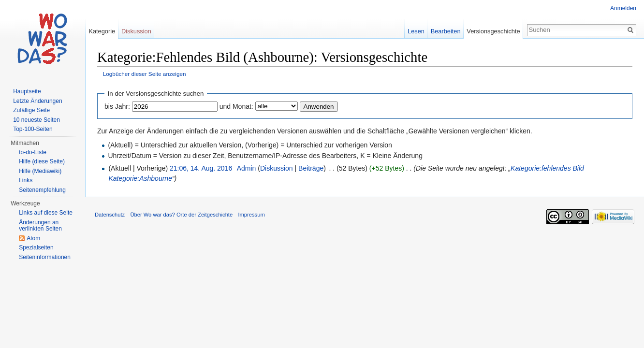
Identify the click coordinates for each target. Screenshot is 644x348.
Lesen (416, 31)
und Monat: (236, 106)
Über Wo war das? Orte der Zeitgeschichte (181, 215)
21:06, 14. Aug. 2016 (201, 168)
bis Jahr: (117, 106)
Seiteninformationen (45, 257)
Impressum (251, 215)
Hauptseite (27, 91)
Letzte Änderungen (37, 101)
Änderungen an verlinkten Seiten (40, 226)
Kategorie (102, 31)
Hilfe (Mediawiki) (40, 171)
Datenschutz (110, 215)
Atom (33, 238)
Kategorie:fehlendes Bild (547, 168)
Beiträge (311, 168)
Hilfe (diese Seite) (42, 161)
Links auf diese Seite (46, 213)
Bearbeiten (446, 31)
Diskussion (277, 168)
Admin (247, 168)
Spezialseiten (36, 247)
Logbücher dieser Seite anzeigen (145, 74)
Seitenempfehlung (42, 190)
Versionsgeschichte (493, 31)
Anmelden (623, 8)
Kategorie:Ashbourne (140, 178)
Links (26, 180)
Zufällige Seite (31, 110)
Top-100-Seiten (33, 129)
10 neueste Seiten (37, 120)
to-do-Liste (33, 152)
